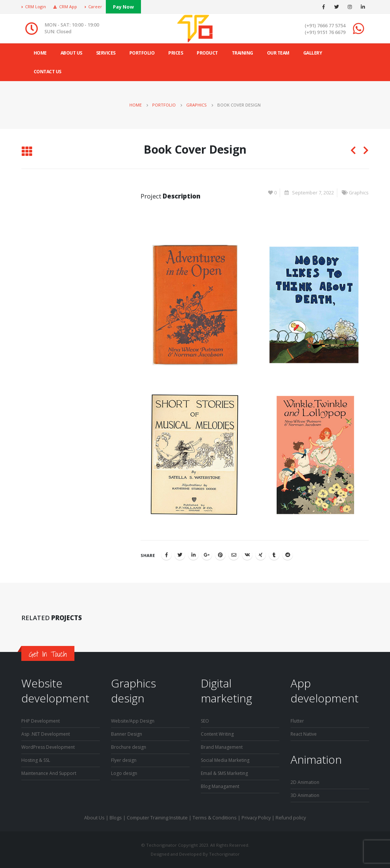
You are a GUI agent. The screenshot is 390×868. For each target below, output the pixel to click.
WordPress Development (50, 747)
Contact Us (47, 72)
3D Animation (305, 795)
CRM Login (34, 7)
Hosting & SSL (37, 760)
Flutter (298, 721)
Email (234, 555)
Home (40, 53)
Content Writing (218, 734)
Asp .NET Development (47, 734)
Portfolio (142, 53)
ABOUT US (71, 53)
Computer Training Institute (157, 818)
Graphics (359, 193)
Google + (207, 555)
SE (204, 721)
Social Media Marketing (226, 760)
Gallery (313, 53)
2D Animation (305, 782)
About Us (94, 818)
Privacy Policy (256, 818)
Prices (176, 53)
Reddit (288, 555)
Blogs (116, 818)
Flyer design (125, 760)
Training (242, 53)
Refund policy (291, 818)
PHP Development (42, 721)
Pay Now (123, 7)
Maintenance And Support (51, 773)
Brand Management (223, 747)
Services (106, 53)
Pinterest (220, 555)
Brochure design (130, 747)
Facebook (166, 555)
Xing (261, 555)
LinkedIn (193, 555)
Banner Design (128, 734)
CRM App (65, 7)
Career (93, 7)
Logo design (125, 773)
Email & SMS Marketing (226, 773)
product (207, 53)
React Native (304, 734)
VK (247, 555)
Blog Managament (221, 786)
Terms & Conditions (215, 818)
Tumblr (274, 555)
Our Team (278, 53)
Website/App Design (134, 721)
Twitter (180, 555)
